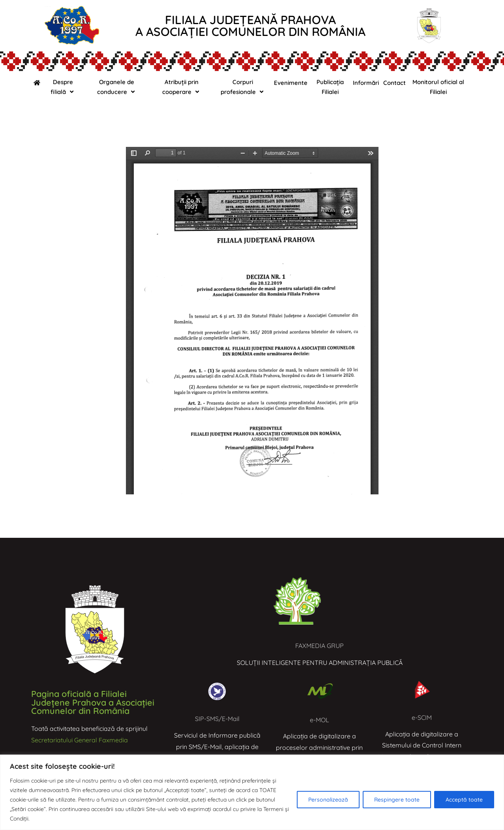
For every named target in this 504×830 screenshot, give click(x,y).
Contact (394, 83)
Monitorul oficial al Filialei (438, 87)
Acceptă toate (464, 800)
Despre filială (63, 87)
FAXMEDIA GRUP (319, 646)
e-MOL (319, 720)
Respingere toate (397, 800)
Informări (366, 83)
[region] (252, 792)
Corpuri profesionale (243, 87)
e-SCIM (422, 717)
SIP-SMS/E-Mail (217, 719)
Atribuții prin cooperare (182, 87)
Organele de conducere (117, 87)
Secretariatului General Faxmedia (80, 740)
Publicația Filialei (330, 87)
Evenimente (291, 83)
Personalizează (328, 800)
